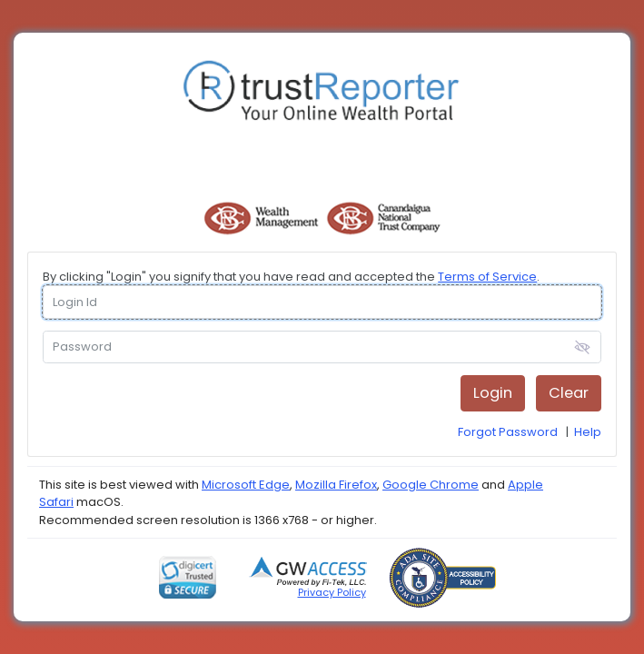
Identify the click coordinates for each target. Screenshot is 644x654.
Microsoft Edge (246, 485)
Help (588, 432)
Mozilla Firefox (336, 485)
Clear (569, 393)
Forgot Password (508, 432)
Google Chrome (431, 485)
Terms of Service (487, 277)
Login (493, 393)
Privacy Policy (332, 592)
